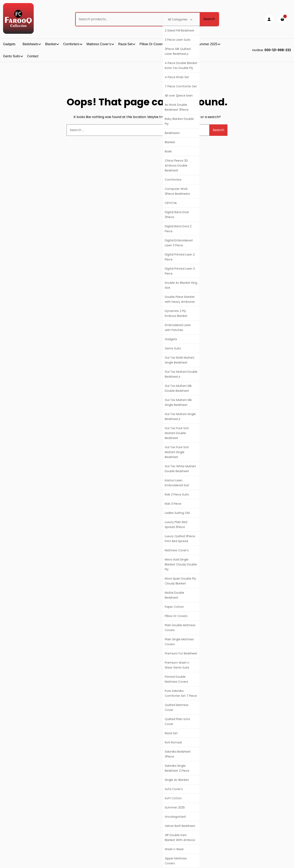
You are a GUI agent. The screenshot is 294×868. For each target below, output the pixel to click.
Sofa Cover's (174, 789)
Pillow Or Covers (176, 616)
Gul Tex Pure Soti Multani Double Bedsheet (177, 433)
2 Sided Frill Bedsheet (180, 30)
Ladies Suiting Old (177, 513)
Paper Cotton (174, 607)
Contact (33, 56)
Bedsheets (172, 133)
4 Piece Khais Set (177, 77)
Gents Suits (173, 348)
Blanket (170, 142)
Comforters (173, 180)
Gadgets (171, 339)
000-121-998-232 (278, 50)
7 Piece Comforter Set (181, 86)
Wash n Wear (174, 849)
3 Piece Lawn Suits (178, 40)
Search (209, 19)
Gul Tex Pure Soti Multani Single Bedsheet (177, 452)
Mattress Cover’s (99, 44)
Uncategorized (175, 817)
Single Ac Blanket (177, 780)
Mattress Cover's (177, 550)
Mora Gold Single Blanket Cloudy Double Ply (181, 564)
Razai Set (171, 733)
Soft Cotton (173, 798)
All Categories (180, 19)
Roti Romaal (173, 742)
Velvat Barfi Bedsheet (180, 826)
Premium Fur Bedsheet (181, 653)
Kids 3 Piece (173, 504)
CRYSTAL (171, 203)
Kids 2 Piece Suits (177, 494)
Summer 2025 (175, 807)
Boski (168, 151)
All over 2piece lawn (179, 96)
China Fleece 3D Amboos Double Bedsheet (176, 165)
